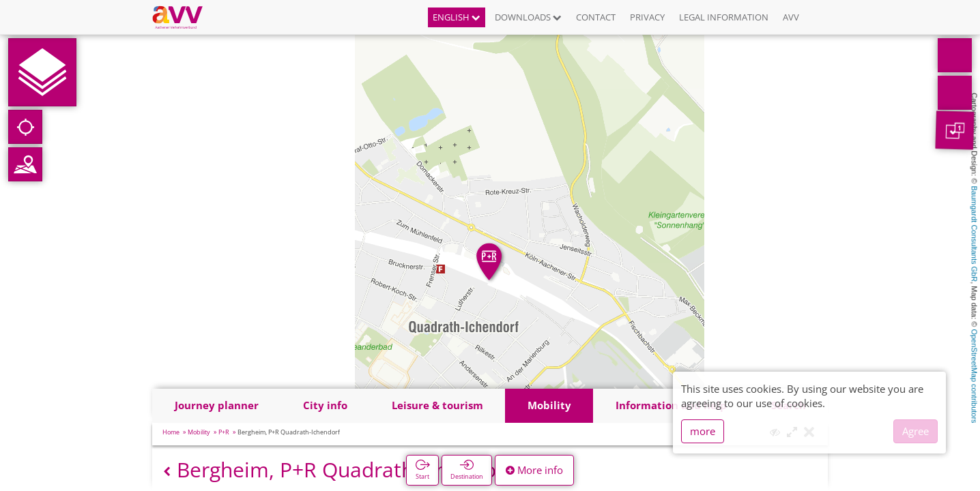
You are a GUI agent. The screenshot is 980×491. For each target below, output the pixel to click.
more (703, 431)
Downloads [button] (528, 17)
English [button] (457, 17)
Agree (916, 431)
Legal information (724, 17)
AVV (791, 17)
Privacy (647, 17)
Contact (596, 17)
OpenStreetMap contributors (975, 376)
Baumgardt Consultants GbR (975, 234)
